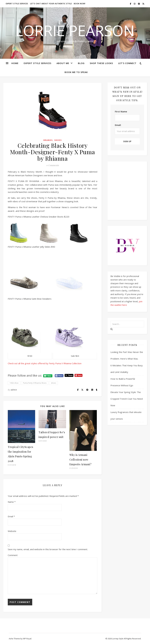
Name (12, 502)
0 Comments (53, 165)
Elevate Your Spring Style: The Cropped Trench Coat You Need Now (127, 399)
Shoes (58, 140)
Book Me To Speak (76, 72)
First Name (121, 111)
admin (14, 390)
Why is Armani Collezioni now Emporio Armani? (80, 460)
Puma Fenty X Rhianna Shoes (35, 383)
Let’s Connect (127, 63)
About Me (63, 63)
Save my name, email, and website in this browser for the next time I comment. (48, 549)
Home (15, 63)
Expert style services (17, 4)
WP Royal (27, 639)
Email (11, 516)
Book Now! (80, 4)
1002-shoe (14, 383)
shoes (53, 383)
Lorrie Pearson (75, 30)
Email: (118, 125)
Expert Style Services (37, 63)
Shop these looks (101, 63)
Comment (13, 555)
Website (12, 531)
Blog (81, 63)
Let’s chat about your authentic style (51, 4)
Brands (48, 140)
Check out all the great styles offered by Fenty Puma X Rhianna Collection (45, 363)
